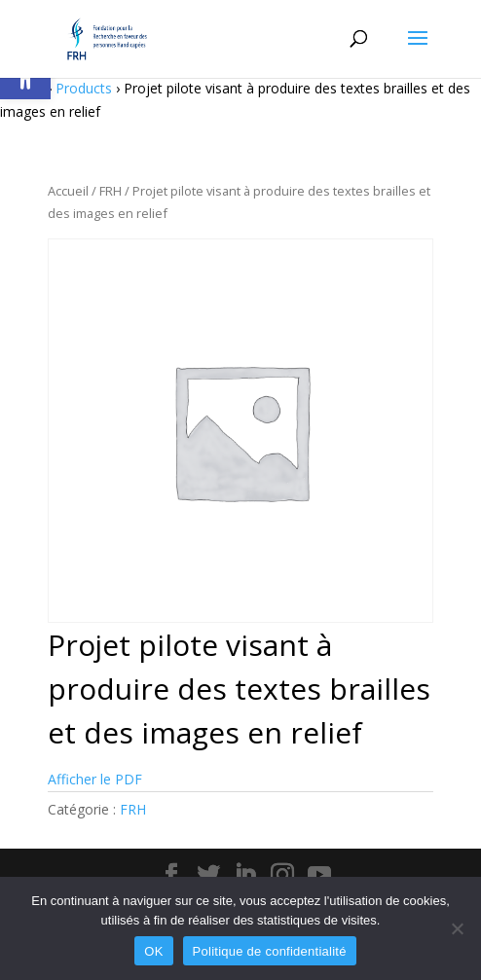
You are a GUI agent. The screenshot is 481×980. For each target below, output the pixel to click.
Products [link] (84, 88)
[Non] (457, 928)
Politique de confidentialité (270, 951)
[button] (418, 51)
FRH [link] (111, 191)
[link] (107, 37)
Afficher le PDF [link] (95, 779)
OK (153, 951)
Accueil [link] (68, 191)
